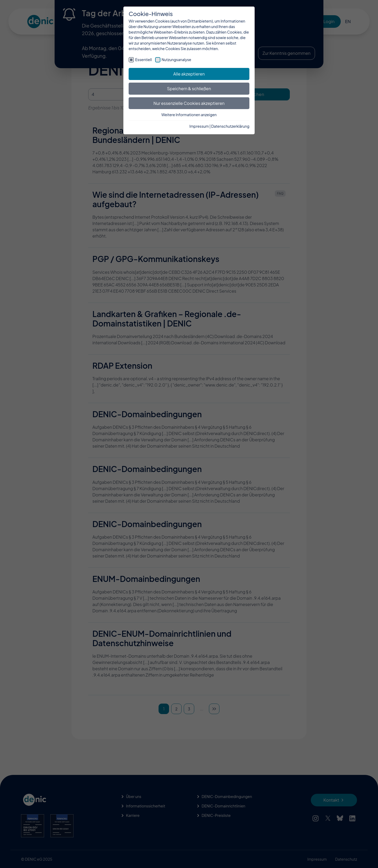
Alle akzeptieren (189, 74)
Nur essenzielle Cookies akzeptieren (189, 103)
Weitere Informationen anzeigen (189, 115)
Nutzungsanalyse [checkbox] (177, 60)
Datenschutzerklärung (230, 126)
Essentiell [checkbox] (143, 60)
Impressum (199, 126)
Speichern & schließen (189, 89)
